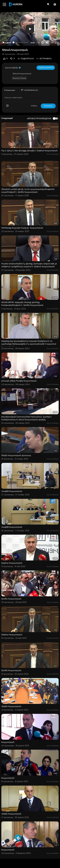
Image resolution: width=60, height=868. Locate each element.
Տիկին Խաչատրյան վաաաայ (16, 455)
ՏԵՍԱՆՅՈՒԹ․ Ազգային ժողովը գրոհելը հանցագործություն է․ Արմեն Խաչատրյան (22, 304)
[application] (30, 29)
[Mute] (47, 43)
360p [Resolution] (52, 43)
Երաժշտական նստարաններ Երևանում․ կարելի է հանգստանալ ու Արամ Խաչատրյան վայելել (26, 418)
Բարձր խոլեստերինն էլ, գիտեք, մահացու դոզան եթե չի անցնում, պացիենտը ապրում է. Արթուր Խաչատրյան (29, 265)
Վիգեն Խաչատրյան (11, 706)
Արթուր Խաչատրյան (12, 563)
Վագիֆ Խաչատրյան (12, 491)
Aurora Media (13, 68)
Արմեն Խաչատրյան (11, 599)
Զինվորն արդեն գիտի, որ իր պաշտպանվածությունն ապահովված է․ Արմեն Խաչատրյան (28, 191)
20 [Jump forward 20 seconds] (43, 42)
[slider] (21, 42)
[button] (55, 4)
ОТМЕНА (34, 106)
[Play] (3, 43)
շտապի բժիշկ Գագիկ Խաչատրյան (19, 381)
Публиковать (48, 106)
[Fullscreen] (56, 43)
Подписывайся (46, 68)
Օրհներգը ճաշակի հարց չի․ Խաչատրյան (22, 228)
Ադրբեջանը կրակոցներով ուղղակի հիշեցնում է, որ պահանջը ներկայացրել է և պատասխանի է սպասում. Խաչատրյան (29, 344)
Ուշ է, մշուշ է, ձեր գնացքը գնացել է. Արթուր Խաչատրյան (29, 151)
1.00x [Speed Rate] (38, 43)
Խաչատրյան (8, 742)
